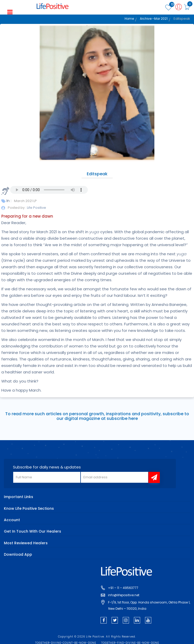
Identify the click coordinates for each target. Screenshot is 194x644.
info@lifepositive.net (124, 595)
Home (129, 19)
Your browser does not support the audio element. (49, 190)
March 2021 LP (25, 201)
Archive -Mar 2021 (154, 19)
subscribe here (122, 418)
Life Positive (36, 208)
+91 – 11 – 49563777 (123, 588)
